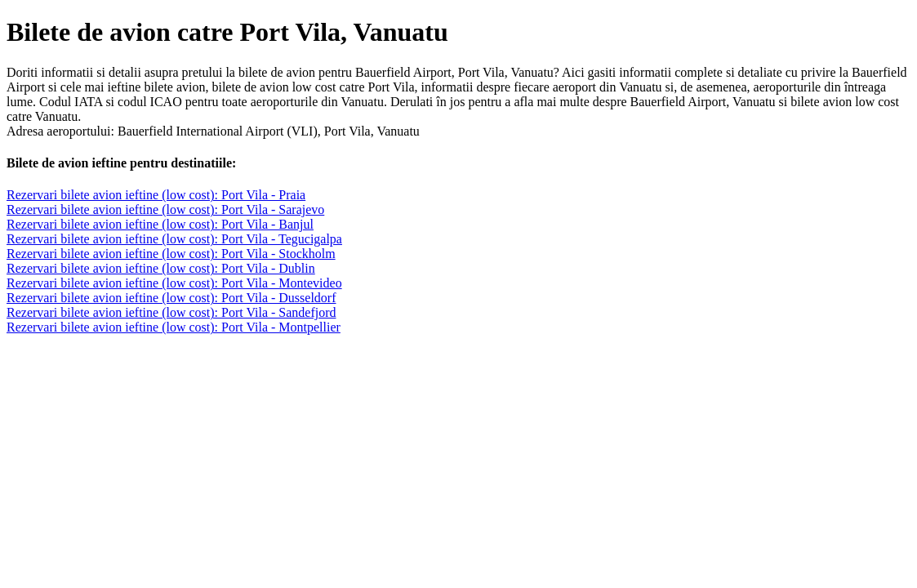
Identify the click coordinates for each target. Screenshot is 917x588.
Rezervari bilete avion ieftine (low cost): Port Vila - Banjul (160, 224)
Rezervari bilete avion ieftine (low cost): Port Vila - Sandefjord (171, 312)
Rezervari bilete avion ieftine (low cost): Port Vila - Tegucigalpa (174, 239)
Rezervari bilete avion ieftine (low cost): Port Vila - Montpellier (174, 327)
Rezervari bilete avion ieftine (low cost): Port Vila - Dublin (161, 268)
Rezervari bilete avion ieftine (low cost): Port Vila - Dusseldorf (171, 298)
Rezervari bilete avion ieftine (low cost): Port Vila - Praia (156, 195)
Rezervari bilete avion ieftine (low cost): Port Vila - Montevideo (174, 283)
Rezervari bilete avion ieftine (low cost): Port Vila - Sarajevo (165, 209)
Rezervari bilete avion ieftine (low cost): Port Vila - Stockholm (171, 254)
